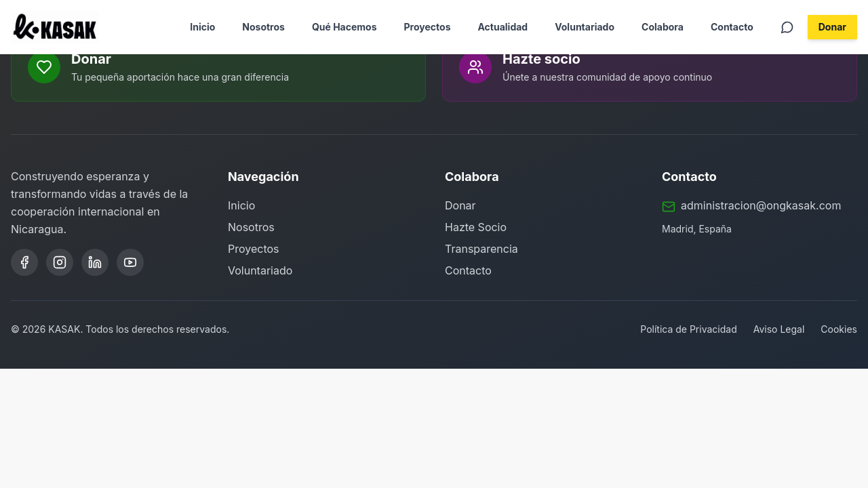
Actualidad (502, 27)
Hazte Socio (476, 227)
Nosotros (263, 27)
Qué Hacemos (344, 27)
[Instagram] (60, 262)
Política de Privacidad (688, 329)
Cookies (839, 329)
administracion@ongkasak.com (761, 205)
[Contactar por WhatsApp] (787, 27)
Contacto (732, 27)
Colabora (663, 27)
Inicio (202, 27)
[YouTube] (130, 262)
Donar (832, 27)
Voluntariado (585, 27)
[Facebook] (24, 262)
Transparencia (481, 249)
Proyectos (428, 27)
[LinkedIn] (95, 262)
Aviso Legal (779, 329)
